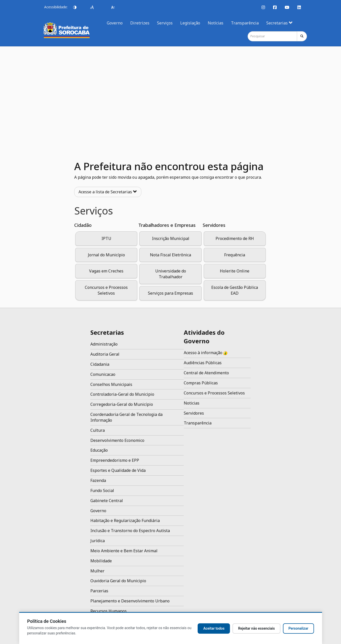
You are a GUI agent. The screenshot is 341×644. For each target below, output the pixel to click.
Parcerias (99, 591)
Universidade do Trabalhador (171, 274)
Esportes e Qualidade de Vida (118, 470)
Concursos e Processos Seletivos (106, 290)
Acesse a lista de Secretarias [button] (108, 192)
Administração (104, 344)
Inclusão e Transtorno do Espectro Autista (130, 531)
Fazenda (98, 480)
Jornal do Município (106, 255)
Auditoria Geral (105, 354)
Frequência (235, 255)
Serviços (165, 23)
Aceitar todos (214, 628)
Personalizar (298, 628)
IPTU (106, 238)
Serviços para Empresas (170, 293)
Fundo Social (102, 490)
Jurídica (98, 541)
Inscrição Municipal (171, 238)
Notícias (216, 23)
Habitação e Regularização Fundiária (125, 520)
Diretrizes (140, 23)
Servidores (194, 413)
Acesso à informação (206, 353)
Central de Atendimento (206, 373)
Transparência (245, 23)
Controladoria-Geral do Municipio (122, 394)
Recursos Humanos (109, 611)
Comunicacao (103, 374)
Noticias (192, 403)
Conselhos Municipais (111, 384)
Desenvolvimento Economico (117, 440)
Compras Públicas (201, 383)
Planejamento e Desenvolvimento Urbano (130, 601)
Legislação (190, 23)
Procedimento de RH (235, 238)
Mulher (97, 571)
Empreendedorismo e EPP (115, 460)
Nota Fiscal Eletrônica (170, 255)
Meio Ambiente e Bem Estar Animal (124, 551)
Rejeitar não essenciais (256, 628)
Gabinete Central (107, 501)
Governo (115, 23)
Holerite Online (235, 271)
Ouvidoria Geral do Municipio (118, 581)
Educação (99, 450)
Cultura (98, 430)
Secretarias (280, 23)
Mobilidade (101, 561)
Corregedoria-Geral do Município (122, 404)
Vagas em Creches (106, 271)
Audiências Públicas (203, 363)
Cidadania (100, 364)
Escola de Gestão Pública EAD (235, 290)
